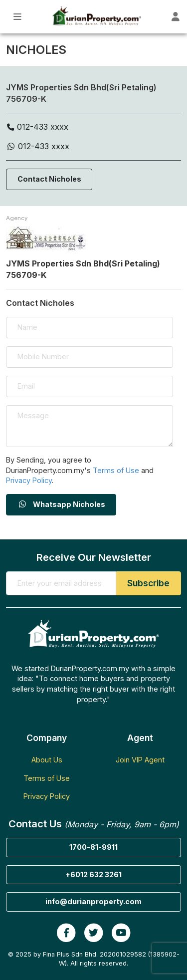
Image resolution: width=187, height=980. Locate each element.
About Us (47, 760)
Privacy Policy (29, 480)
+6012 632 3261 (93, 874)
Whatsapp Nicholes (61, 504)
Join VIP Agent (140, 760)
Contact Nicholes (49, 179)
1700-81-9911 (93, 847)
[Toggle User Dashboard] (176, 17)
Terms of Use (116, 470)
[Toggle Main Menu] (18, 17)
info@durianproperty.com (93, 901)
